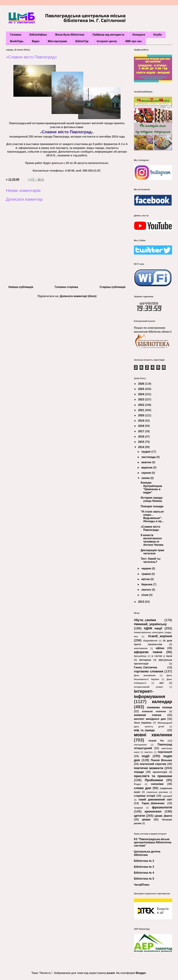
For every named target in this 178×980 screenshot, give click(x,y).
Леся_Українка (143, 723)
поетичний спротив (153, 764)
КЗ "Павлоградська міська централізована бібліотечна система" (153, 842)
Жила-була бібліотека (70, 35)
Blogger (141, 973)
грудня (146, 452)
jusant (111, 973)
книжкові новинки (154, 711)
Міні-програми (57, 41)
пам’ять (148, 752)
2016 (142, 437)
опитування (140, 745)
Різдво (137, 784)
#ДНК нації (153, 628)
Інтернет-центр (107, 41)
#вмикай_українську (150, 624)
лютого (147, 590)
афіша (160, 648)
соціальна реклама (157, 792)
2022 (142, 405)
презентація (160, 772)
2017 (142, 431)
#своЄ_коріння (160, 636)
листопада (149, 457)
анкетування (141, 648)
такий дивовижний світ (155, 800)
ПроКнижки (154, 780)
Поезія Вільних (161, 760)
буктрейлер (140, 656)
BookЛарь (17, 41)
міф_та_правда (144, 730)
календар (162, 702)
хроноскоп (153, 811)
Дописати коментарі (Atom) (78, 296)
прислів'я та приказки (153, 776)
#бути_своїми (145, 620)
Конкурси (139, 35)
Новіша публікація (21, 287)
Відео (36, 41)
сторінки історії (145, 796)
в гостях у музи (162, 656)
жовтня (147, 462)
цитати (139, 816)
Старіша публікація (113, 287)
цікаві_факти (163, 816)
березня (147, 584)
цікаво (146, 820)
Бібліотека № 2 (144, 861)
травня (146, 574)
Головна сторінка (66, 287)
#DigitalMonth (150, 641)
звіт (161, 683)
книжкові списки (148, 715)
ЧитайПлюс (142, 885)
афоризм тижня (148, 652)
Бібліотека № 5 (144, 879)
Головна (16, 35)
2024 (142, 394)
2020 (142, 415)
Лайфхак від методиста (108, 35)
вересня (147, 468)
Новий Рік (156, 741)
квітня (146, 579)
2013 (142, 602)
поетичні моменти (149, 768)
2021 (142, 410)
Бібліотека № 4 (144, 873)
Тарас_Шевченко (153, 803)
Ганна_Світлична (145, 667)
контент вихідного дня (150, 719)
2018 (142, 426)
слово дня (142, 788)
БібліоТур (82, 41)
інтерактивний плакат (149, 687)
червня (147, 569)
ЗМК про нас (133, 41)
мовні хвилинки (153, 735)
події (146, 756)
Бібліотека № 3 (144, 867)
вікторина (145, 660)
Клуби (157, 35)
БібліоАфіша (38, 35)
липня (146, 478)
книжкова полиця (160, 707)
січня (145, 595)
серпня (147, 473)
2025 (142, 389)
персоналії (165, 752)
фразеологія (162, 807)
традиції (138, 808)
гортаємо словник (149, 671)
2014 (142, 447)
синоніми (157, 784)
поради (139, 772)
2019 (142, 421)
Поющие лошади (152, 506)
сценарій (167, 796)
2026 (142, 384)
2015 (142, 442)
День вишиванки (145, 675)
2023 (142, 399)
